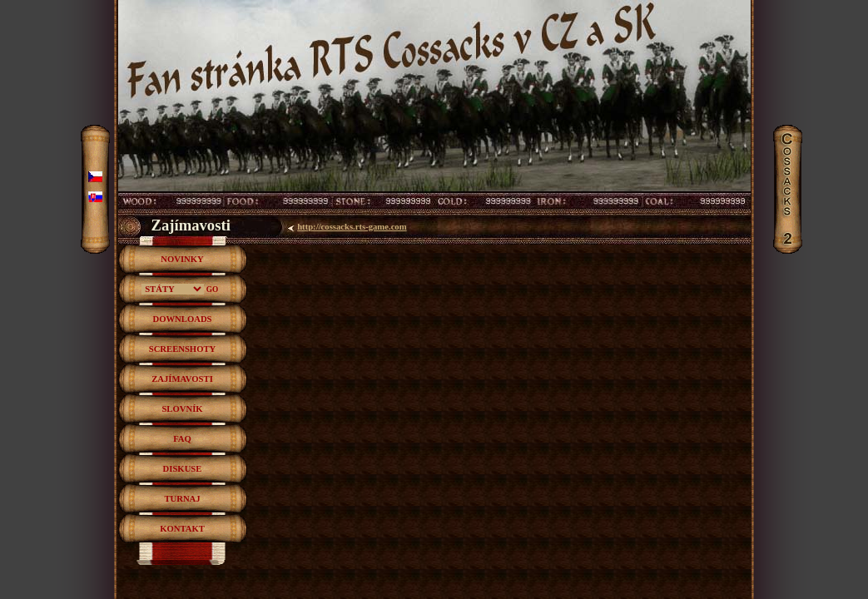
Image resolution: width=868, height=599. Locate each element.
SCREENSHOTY (183, 349)
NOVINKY (182, 259)
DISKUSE (183, 469)
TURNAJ (182, 499)
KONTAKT (182, 529)
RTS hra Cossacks (434, 20)
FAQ (182, 439)
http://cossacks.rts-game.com (352, 227)
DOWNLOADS (182, 319)
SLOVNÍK (182, 409)
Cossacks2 (789, 133)
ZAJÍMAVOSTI (182, 379)
